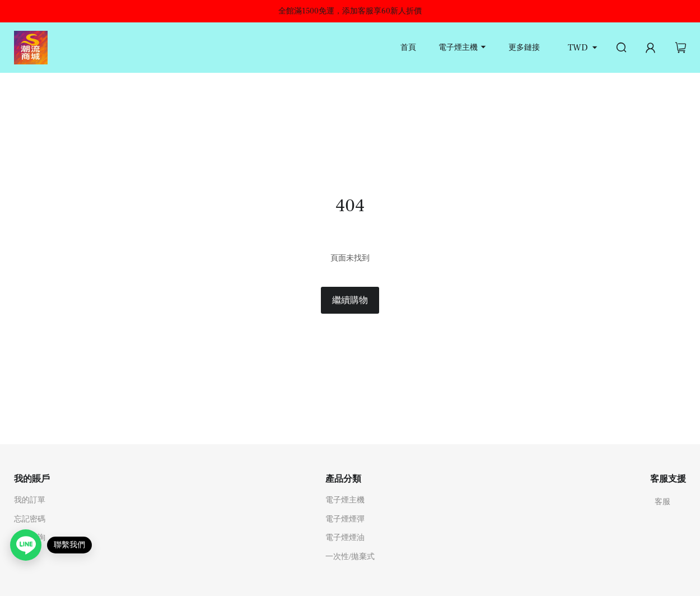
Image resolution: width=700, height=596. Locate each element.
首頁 (408, 48)
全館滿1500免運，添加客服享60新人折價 (350, 11)
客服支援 (668, 479)
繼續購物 (350, 300)
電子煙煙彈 (345, 519)
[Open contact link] (26, 545)
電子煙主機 (458, 48)
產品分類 (343, 479)
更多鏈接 (524, 48)
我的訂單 (30, 500)
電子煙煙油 (345, 538)
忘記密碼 (30, 519)
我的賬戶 (32, 479)
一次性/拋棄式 (350, 557)
